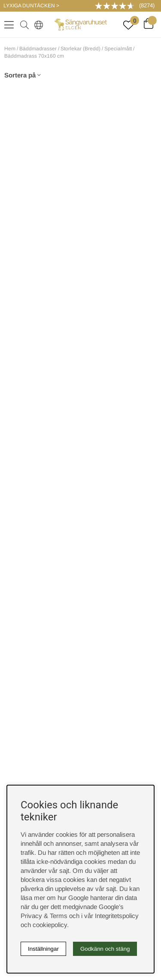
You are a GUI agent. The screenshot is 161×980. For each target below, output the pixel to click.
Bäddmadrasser (38, 49)
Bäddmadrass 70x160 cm (34, 56)
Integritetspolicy (117, 916)
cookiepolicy (50, 925)
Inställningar (43, 949)
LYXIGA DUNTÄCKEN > (31, 6)
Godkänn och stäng (105, 949)
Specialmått (118, 49)
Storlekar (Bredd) (80, 49)
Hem (10, 49)
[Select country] (37, 25)
